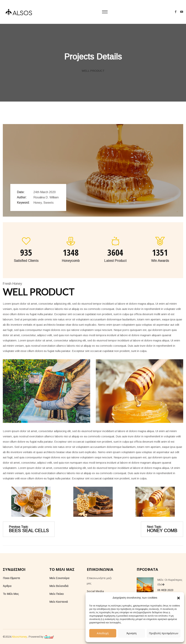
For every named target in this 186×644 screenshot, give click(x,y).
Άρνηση (131, 633)
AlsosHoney (19, 637)
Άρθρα (7, 586)
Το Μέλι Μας (11, 594)
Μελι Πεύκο (57, 594)
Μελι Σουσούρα (59, 578)
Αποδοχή (103, 633)
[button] (178, 598)
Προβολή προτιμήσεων (164, 633)
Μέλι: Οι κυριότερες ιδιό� (170, 582)
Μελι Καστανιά (59, 602)
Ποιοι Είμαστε (11, 578)
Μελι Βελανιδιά (59, 586)
